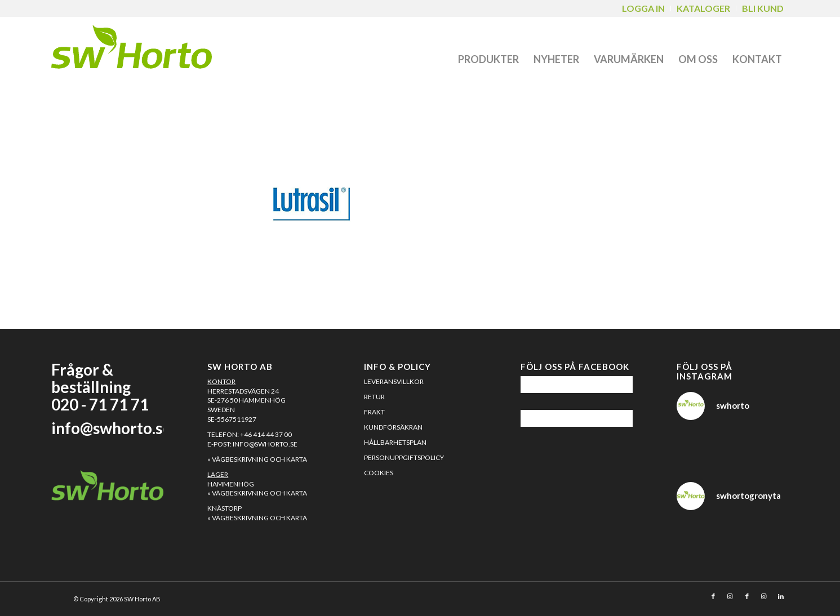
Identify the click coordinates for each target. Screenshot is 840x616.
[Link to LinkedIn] (781, 596)
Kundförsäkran (393, 427)
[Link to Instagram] (730, 596)
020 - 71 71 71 (100, 404)
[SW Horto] (132, 50)
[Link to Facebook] (713, 596)
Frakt (374, 412)
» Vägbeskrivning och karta (257, 459)
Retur (374, 397)
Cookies (379, 473)
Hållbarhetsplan (395, 442)
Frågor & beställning (91, 378)
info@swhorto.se (111, 428)
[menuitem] (644, 8)
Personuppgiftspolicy (404, 457)
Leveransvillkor (394, 381)
